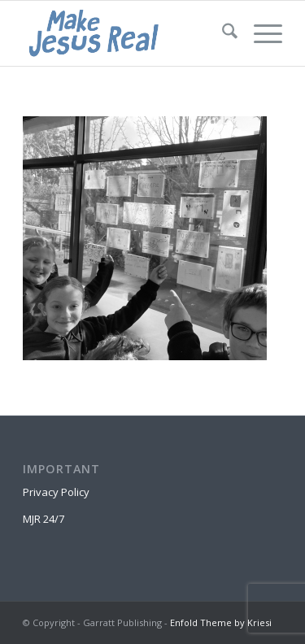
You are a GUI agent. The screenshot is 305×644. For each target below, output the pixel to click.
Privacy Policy (56, 492)
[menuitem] (222, 33)
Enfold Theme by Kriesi (221, 622)
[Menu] (260, 33)
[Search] (222, 33)
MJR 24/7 (44, 519)
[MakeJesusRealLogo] (126, 33)
